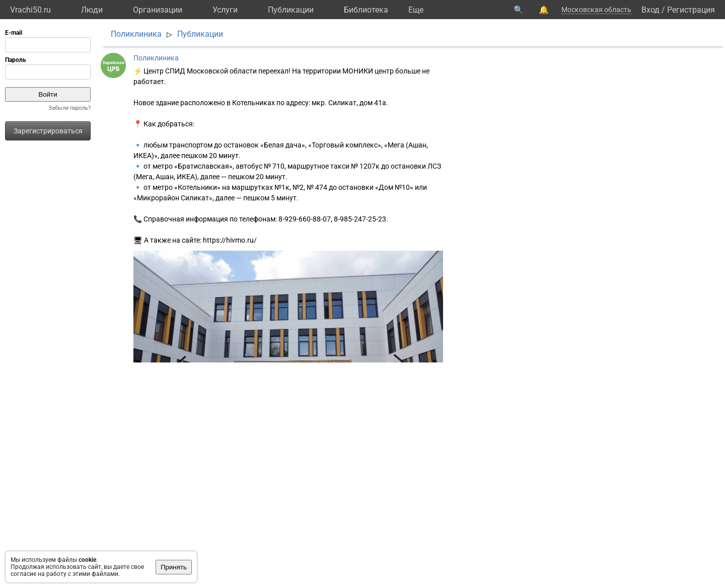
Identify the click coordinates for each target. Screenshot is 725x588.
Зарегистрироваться (48, 131)
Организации (158, 10)
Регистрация (691, 10)
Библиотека (366, 10)
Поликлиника (136, 34)
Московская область (596, 10)
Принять (174, 567)
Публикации (291, 10)
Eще (416, 10)
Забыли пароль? (69, 108)
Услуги (225, 10)
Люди (92, 10)
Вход (650, 10)
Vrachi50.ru (30, 10)
